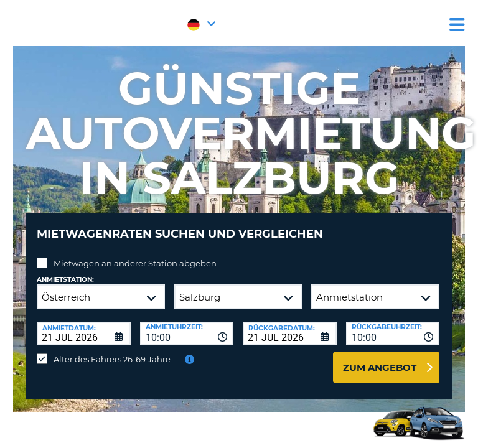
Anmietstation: (65, 280)
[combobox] (187, 334)
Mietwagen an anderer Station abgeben (135, 263)
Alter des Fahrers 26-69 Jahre (112, 359)
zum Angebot (380, 367)
